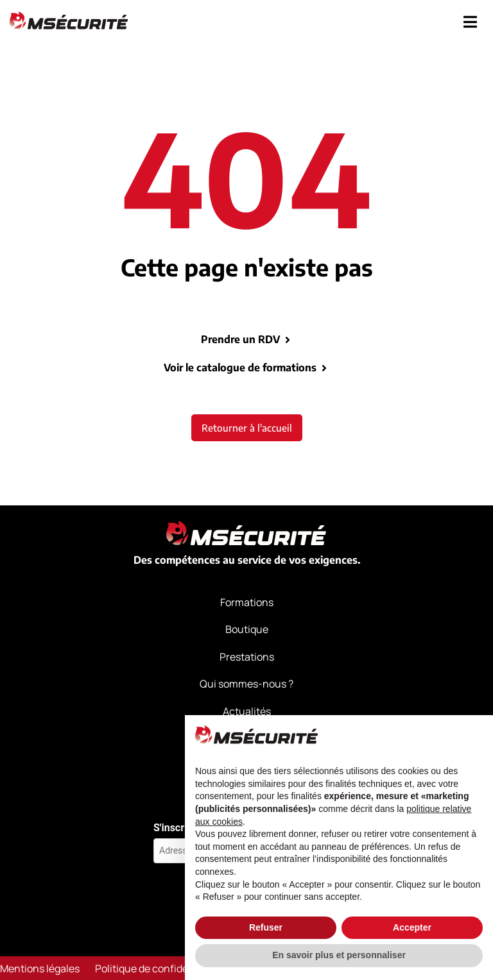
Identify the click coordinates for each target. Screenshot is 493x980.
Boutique (247, 629)
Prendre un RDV (240, 339)
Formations (247, 602)
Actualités (247, 711)
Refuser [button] (266, 927)
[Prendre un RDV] (288, 340)
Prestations (247, 657)
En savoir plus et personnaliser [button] (339, 955)
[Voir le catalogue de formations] (324, 368)
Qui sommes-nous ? (246, 684)
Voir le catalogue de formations (240, 367)
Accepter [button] (412, 927)
